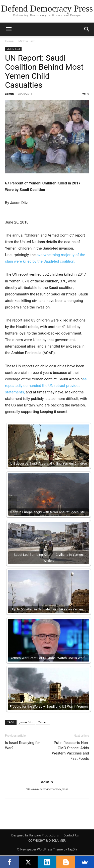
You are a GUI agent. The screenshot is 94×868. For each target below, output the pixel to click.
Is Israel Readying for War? (22, 745)
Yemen (43, 722)
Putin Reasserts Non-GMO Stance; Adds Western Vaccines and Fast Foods (70, 751)
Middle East (26, 41)
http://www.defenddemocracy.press (47, 789)
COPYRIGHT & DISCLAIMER (47, 841)
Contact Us (71, 835)
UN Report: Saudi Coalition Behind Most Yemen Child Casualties (44, 71)
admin (9, 94)
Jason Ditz (26, 722)
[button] (9, 29)
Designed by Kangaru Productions (35, 835)
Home (9, 41)
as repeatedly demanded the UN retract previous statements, (46, 386)
